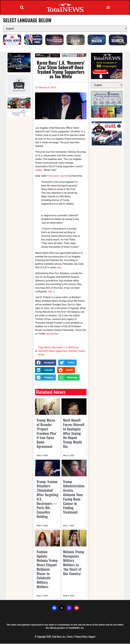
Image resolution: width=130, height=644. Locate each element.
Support (92, 637)
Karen (60, 348)
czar (53, 348)
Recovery (73, 348)
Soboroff (43, 351)
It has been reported (58, 176)
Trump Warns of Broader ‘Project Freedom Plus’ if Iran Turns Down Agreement (47, 433)
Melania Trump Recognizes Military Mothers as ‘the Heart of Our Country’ (74, 563)
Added (39, 170)
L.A (66, 348)
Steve (52, 351)
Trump (81, 351)
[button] (22, 8)
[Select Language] (65, 29)
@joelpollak (52, 334)
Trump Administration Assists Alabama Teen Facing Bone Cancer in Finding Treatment (74, 497)
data (59, 268)
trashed (73, 351)
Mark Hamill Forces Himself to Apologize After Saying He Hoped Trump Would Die (74, 433)
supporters (61, 351)
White (41, 355)
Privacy (78, 637)
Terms (70, 637)
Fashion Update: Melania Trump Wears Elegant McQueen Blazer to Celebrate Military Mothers (47, 569)
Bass (47, 348)
